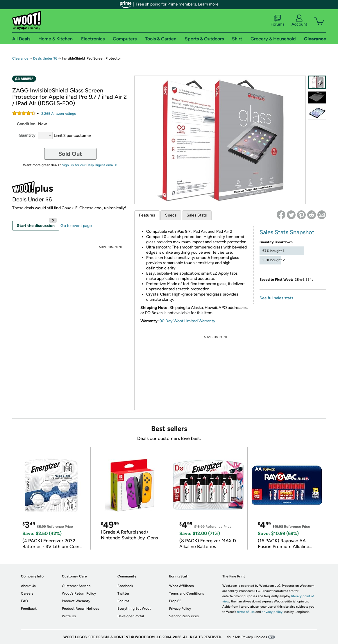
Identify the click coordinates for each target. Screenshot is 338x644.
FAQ (24, 601)
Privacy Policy (180, 609)
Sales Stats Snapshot (287, 232)
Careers (27, 593)
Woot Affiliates (181, 586)
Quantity (27, 135)
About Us (28, 586)
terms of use (246, 612)
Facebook (125, 586)
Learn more (208, 4)
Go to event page (76, 226)
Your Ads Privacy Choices (247, 637)
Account (299, 21)
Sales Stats (197, 215)
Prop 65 (175, 601)
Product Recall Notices (81, 609)
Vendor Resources (184, 616)
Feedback (29, 609)
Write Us (69, 616)
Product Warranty (76, 601)
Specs (171, 215)
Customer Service (76, 586)
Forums (278, 21)
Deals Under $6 (45, 58)
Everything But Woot (134, 609)
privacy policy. (272, 612)
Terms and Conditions (187, 593)
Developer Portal (131, 616)
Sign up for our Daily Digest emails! (90, 165)
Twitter (123, 593)
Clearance (20, 58)
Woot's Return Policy (79, 593)
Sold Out (70, 154)
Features (147, 215)
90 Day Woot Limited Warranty (187, 321)
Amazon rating (59, 114)
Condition (26, 124)
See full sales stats (276, 298)
